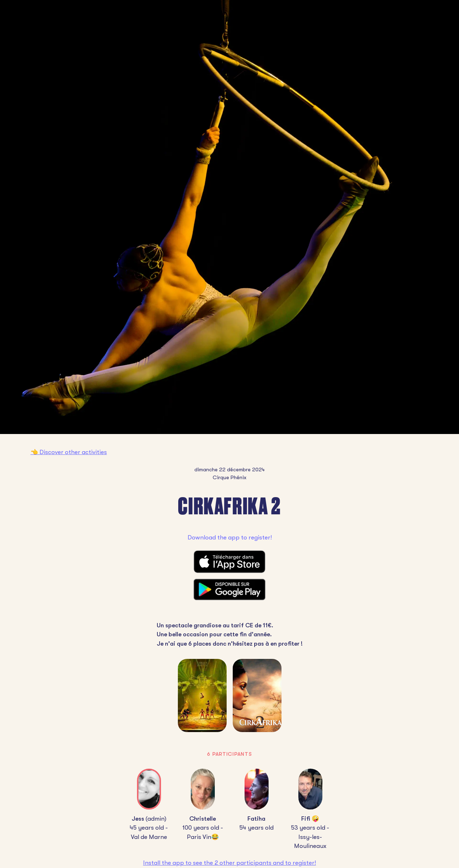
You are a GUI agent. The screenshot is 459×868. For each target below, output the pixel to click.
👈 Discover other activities (69, 452)
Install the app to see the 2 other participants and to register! (229, 863)
